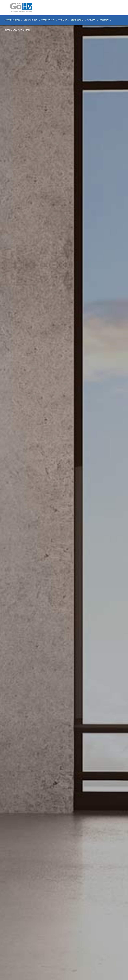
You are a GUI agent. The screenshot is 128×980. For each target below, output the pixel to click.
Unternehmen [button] (12, 20)
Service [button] (91, 20)
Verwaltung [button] (31, 20)
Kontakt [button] (104, 20)
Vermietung (48, 20)
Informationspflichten (17, 30)
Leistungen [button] (77, 20)
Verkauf (63, 20)
